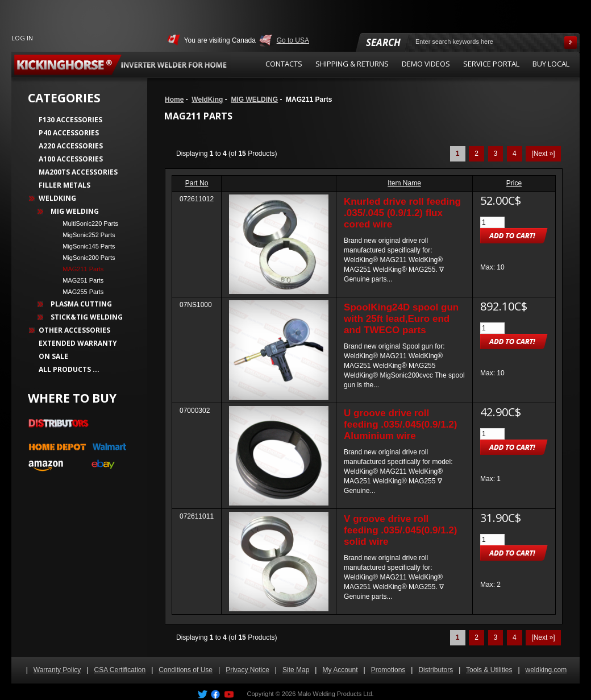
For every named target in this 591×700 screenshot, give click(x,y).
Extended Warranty (78, 343)
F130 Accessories (70, 120)
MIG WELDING (254, 100)
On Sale (53, 356)
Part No (197, 183)
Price (514, 183)
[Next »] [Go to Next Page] (543, 154)
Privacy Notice (247, 670)
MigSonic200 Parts (86, 258)
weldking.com (546, 670)
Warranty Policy (57, 670)
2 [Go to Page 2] (476, 154)
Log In (22, 38)
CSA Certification (120, 670)
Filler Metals (64, 185)
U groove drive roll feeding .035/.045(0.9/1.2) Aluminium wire (400, 424)
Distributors (436, 670)
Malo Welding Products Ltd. (335, 694)
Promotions (388, 670)
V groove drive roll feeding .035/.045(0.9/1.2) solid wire (400, 530)
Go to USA (293, 40)
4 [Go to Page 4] (515, 154)
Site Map (296, 670)
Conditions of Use (186, 670)
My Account (340, 670)
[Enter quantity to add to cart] (492, 222)
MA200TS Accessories (78, 172)
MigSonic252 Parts (86, 235)
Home (174, 100)
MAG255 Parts (80, 292)
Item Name (404, 183)
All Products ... (69, 369)
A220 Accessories (71, 146)
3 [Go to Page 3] (496, 154)
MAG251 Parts (80, 280)
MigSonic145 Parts (86, 246)
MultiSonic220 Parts (87, 223)
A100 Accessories (71, 159)
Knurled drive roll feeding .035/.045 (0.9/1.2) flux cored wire (402, 213)
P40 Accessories (69, 133)
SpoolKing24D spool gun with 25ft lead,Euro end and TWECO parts (401, 319)
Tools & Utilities (489, 670)
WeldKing (207, 100)
